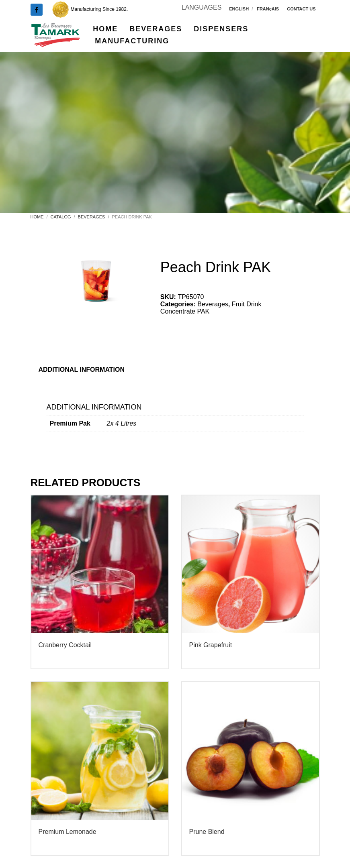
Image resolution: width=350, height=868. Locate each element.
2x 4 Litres (122, 423)
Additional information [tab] (82, 370)
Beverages (213, 304)
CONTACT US (301, 9)
